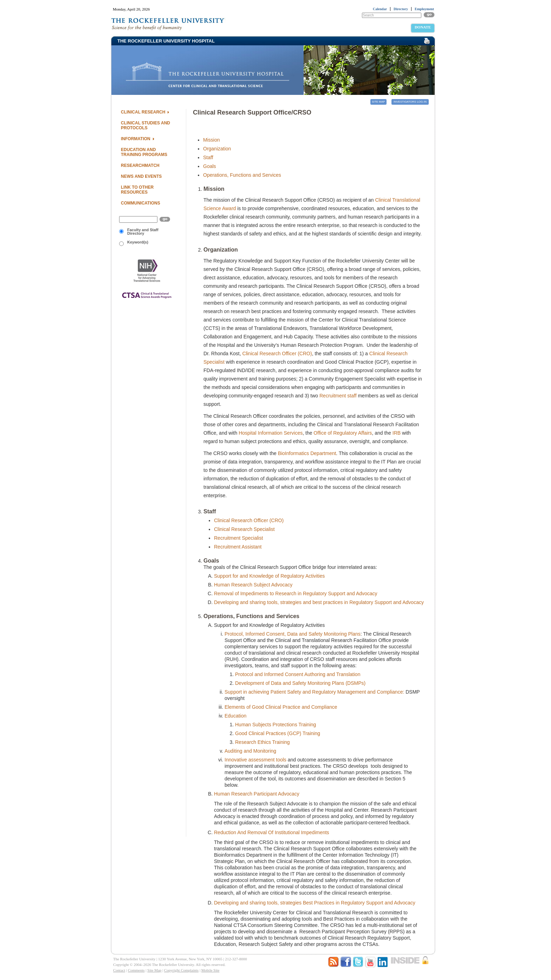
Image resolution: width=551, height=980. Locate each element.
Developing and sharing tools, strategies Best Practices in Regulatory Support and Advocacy (315, 903)
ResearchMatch (140, 166)
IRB (397, 433)
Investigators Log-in (410, 102)
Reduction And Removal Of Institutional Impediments (272, 832)
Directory (401, 9)
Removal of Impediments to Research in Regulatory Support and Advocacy (296, 593)
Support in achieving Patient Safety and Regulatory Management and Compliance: (314, 692)
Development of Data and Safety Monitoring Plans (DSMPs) (300, 683)
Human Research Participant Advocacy (257, 794)
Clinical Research (143, 112)
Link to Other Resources (137, 190)
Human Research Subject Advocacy (253, 585)
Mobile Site (210, 970)
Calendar (380, 9)
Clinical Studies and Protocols (145, 125)
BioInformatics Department (307, 453)
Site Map (378, 102)
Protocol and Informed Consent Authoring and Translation (298, 674)
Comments (136, 970)
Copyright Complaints (181, 970)
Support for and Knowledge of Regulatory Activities (269, 576)
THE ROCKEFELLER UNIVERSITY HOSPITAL (166, 41)
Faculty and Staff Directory (139, 232)
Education (235, 716)
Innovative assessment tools (255, 760)
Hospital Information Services (271, 433)
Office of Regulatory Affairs (343, 433)
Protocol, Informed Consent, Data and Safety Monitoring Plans (293, 634)
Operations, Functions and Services (242, 175)
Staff (208, 157)
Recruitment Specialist (238, 538)
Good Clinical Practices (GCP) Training (278, 733)
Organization (217, 149)
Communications (141, 203)
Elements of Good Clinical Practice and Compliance (281, 707)
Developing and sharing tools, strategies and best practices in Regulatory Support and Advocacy (319, 602)
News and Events (141, 176)
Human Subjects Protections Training (275, 725)
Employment (424, 9)
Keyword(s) (134, 243)
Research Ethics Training (262, 742)
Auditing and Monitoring (250, 751)
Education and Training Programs (144, 152)
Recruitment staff (338, 396)
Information (136, 139)
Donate (423, 27)
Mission (211, 140)
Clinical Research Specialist (244, 529)
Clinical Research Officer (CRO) (277, 353)
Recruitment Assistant (238, 547)
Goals (210, 166)
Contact (119, 970)
